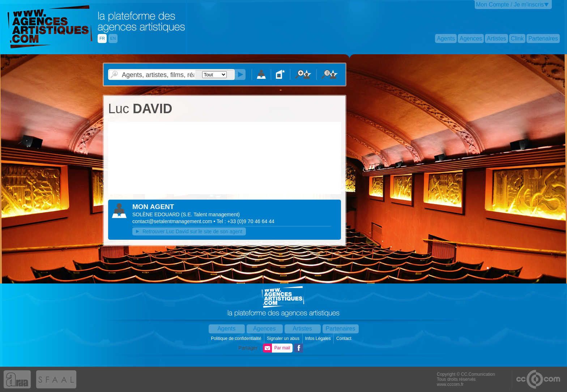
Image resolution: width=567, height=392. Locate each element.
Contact (344, 338)
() (210, 214)
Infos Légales (318, 338)
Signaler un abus (284, 338)
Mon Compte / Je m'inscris (510, 5)
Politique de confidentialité (237, 338)
